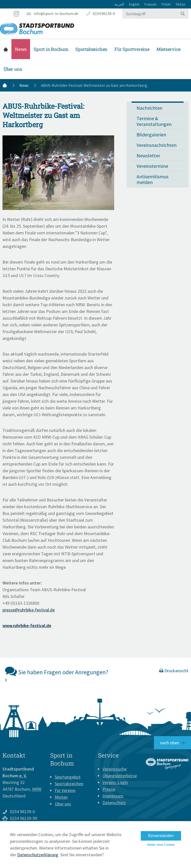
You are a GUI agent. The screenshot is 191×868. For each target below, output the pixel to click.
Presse (109, 789)
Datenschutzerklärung (38, 855)
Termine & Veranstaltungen (154, 121)
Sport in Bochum (51, 49)
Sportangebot (68, 777)
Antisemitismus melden (152, 179)
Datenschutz (114, 803)
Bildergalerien (151, 135)
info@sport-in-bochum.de (56, 13)
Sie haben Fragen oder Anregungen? (57, 674)
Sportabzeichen (91, 49)
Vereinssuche (115, 769)
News (21, 49)
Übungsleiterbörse (120, 776)
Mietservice (168, 49)
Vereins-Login (115, 782)
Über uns (13, 69)
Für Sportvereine (132, 49)
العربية (119, 4)
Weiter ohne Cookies (161, 845)
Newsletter (148, 155)
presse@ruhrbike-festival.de (29, 610)
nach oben (170, 743)
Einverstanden (161, 836)
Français (151, 4)
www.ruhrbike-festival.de (27, 626)
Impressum (113, 796)
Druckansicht (174, 671)
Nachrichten (149, 108)
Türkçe (180, 4)
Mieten (61, 797)
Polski (166, 4)
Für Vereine (65, 790)
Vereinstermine (152, 166)
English (134, 4)
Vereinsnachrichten (157, 145)
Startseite (6, 49)
